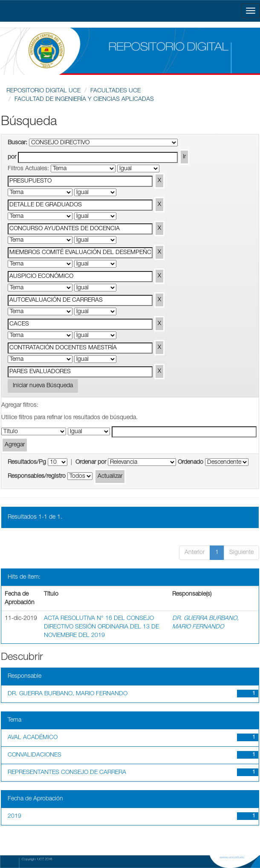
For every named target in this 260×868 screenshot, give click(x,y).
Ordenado (191, 463)
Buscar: (17, 143)
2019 (14, 817)
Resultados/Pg (27, 463)
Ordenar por (91, 463)
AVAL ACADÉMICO (33, 738)
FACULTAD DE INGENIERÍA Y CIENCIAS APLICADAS (84, 100)
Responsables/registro (37, 477)
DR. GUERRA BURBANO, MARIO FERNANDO (68, 694)
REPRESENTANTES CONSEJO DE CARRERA (67, 773)
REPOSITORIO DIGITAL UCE (43, 91)
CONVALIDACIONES (35, 755)
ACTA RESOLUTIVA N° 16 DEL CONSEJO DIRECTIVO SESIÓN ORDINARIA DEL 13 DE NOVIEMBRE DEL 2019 (101, 627)
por (12, 157)
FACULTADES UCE (116, 91)
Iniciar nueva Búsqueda (43, 386)
